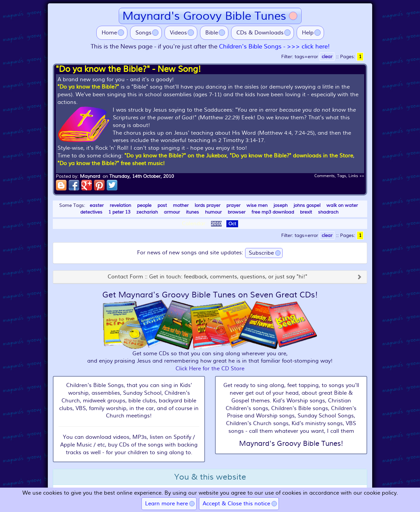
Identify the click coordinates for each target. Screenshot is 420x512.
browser (237, 212)
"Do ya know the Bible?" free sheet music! (111, 163)
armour (172, 212)
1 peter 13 (119, 212)
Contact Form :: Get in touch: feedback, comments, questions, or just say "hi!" (207, 277)
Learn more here (167, 504)
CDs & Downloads (260, 33)
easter (97, 205)
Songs (143, 33)
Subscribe (261, 253)
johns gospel (307, 205)
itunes (192, 212)
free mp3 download (273, 212)
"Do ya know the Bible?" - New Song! (128, 69)
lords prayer (207, 205)
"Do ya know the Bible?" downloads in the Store (291, 156)
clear (327, 57)
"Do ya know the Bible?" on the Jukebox (176, 156)
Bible (212, 33)
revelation (120, 205)
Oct (232, 224)
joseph (281, 205)
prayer (233, 205)
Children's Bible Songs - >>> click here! (274, 47)
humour (213, 212)
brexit (306, 212)
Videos (178, 33)
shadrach (328, 212)
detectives (91, 212)
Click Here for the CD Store (210, 369)
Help (308, 33)
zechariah (147, 212)
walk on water (342, 205)
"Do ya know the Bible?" (88, 87)
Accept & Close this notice (236, 504)
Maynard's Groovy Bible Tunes (204, 16)
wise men (257, 205)
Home (109, 33)
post (162, 205)
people (144, 205)
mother (181, 205)
